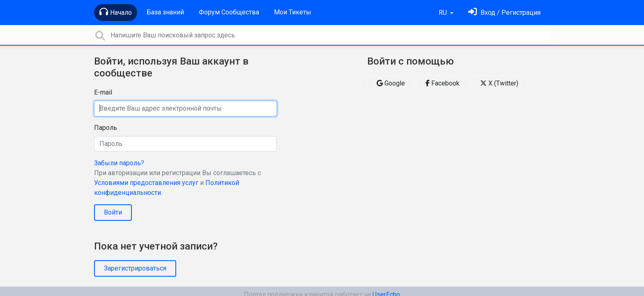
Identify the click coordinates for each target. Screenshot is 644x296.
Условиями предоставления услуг (146, 183)
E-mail (103, 92)
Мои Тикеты (293, 12)
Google (391, 83)
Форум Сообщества (229, 12)
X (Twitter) (499, 83)
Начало (116, 12)
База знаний (165, 12)
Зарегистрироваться (135, 268)
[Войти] (504, 13)
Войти (113, 212)
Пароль (106, 128)
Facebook (443, 83)
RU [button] (444, 13)
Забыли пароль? (119, 163)
